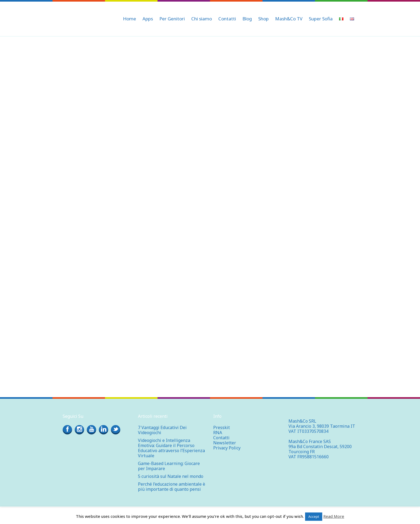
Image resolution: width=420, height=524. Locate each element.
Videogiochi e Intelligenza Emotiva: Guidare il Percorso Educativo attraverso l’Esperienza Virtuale (171, 448)
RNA (218, 433)
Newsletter (225, 443)
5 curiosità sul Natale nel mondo (171, 476)
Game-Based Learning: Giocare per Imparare (169, 466)
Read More (334, 516)
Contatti (221, 438)
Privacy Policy (227, 448)
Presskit (222, 427)
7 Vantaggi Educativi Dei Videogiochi (162, 430)
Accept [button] (314, 516)
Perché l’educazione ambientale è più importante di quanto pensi (172, 487)
